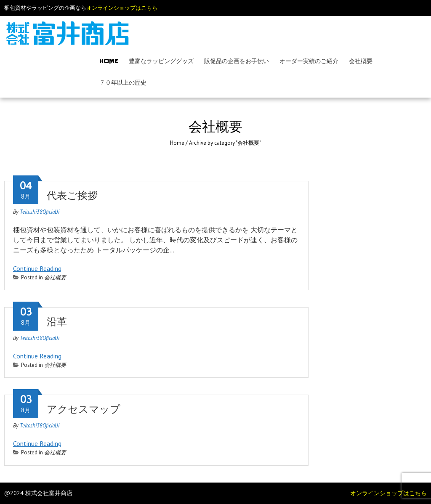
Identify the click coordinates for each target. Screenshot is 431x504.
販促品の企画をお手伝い (237, 61)
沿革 (57, 322)
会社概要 (361, 61)
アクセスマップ (84, 409)
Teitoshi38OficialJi (40, 212)
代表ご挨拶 (72, 196)
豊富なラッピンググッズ (161, 61)
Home (109, 61)
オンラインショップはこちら (122, 8)
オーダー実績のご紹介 (309, 61)
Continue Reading (37, 268)
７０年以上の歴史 (123, 82)
